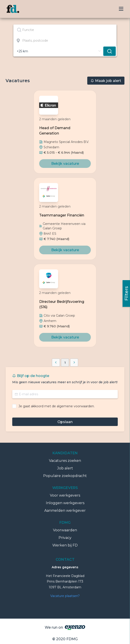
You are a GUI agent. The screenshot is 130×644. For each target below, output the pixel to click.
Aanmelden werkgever (65, 511)
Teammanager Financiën (62, 215)
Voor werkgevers (65, 495)
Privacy (65, 538)
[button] (56, 363)
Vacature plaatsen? (65, 596)
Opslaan (65, 422)
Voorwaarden (65, 530)
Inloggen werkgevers (65, 503)
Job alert (65, 468)
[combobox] (65, 30)
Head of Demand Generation (55, 131)
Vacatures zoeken (65, 461)
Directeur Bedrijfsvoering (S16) (62, 304)
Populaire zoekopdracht (65, 476)
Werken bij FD (65, 545)
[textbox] (65, 30)
